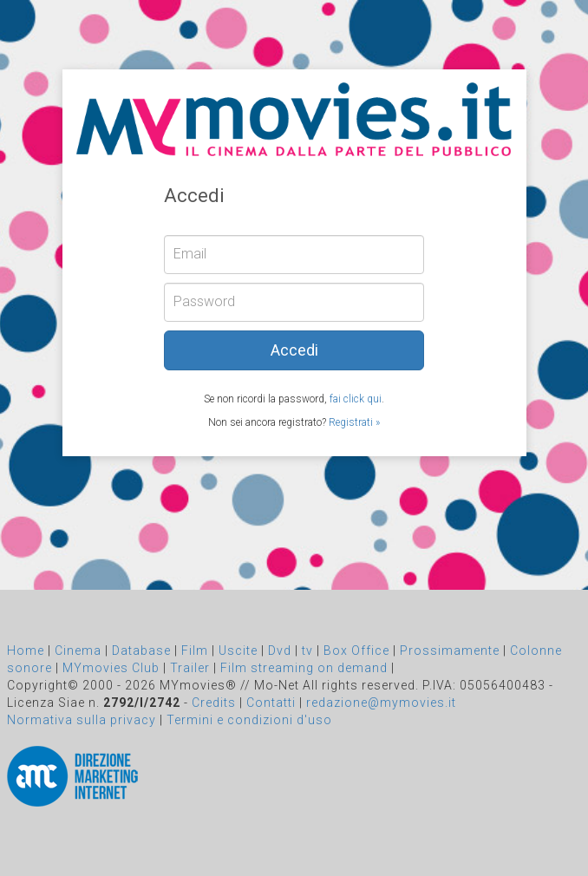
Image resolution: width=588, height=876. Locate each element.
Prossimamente (450, 650)
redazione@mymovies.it (381, 703)
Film (195, 650)
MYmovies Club (111, 668)
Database (141, 650)
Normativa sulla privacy (82, 720)
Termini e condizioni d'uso (249, 720)
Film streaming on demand (304, 668)
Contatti (271, 703)
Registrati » (354, 422)
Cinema (78, 650)
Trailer (190, 668)
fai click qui (356, 399)
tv (307, 650)
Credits (214, 703)
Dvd (280, 650)
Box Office (356, 650)
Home (26, 650)
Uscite (238, 650)
